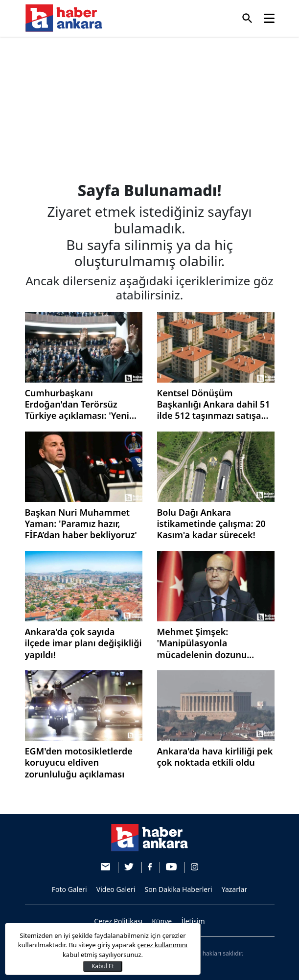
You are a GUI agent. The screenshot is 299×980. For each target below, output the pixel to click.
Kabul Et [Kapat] (103, 966)
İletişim (193, 921)
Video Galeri (116, 889)
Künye (162, 921)
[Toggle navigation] (269, 18)
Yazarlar (235, 889)
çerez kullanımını (163, 945)
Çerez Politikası (118, 921)
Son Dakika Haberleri (179, 889)
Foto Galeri (69, 889)
